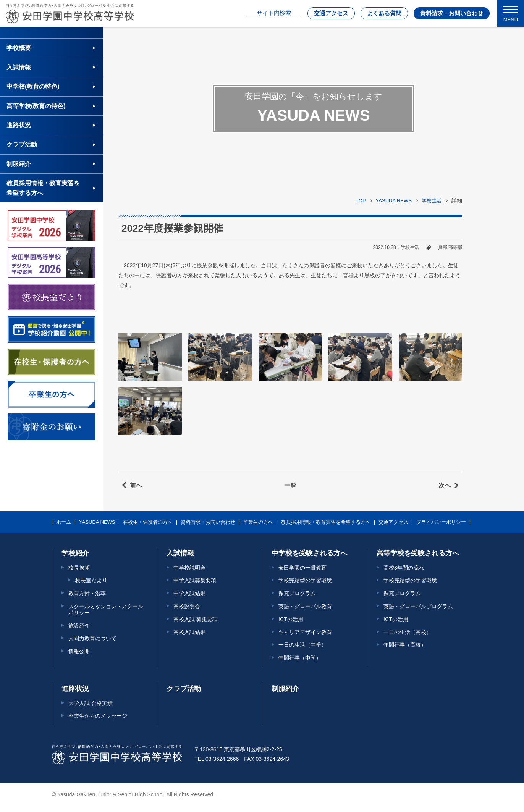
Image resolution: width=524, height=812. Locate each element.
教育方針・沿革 (87, 593)
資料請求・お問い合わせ (452, 13)
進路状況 (19, 125)
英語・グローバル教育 (305, 606)
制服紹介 (19, 164)
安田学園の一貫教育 (302, 568)
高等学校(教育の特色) (36, 106)
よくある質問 (384, 13)
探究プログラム (297, 593)
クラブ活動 (22, 144)
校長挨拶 (79, 568)
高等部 (455, 247)
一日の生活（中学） (302, 645)
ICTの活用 (291, 619)
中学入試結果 (189, 593)
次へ (445, 485)
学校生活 (432, 201)
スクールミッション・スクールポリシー (106, 609)
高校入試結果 (189, 632)
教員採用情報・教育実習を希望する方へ (43, 188)
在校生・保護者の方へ (148, 522)
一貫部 (440, 247)
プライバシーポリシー (441, 522)
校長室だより (91, 580)
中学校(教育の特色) (33, 86)
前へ (136, 485)
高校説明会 (187, 606)
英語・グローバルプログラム (418, 606)
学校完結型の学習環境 (305, 580)
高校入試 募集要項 (196, 619)
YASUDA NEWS (394, 201)
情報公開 (79, 651)
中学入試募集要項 (195, 580)
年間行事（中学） (300, 658)
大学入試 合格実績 (91, 703)
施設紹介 (79, 626)
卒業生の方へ (258, 522)
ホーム (64, 522)
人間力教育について (92, 638)
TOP (361, 201)
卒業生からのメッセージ (98, 716)
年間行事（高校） (405, 645)
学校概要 (19, 48)
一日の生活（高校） (408, 632)
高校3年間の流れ (404, 568)
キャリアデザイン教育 (305, 632)
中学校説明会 (189, 568)
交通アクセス (331, 13)
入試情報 (19, 67)
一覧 (290, 485)
